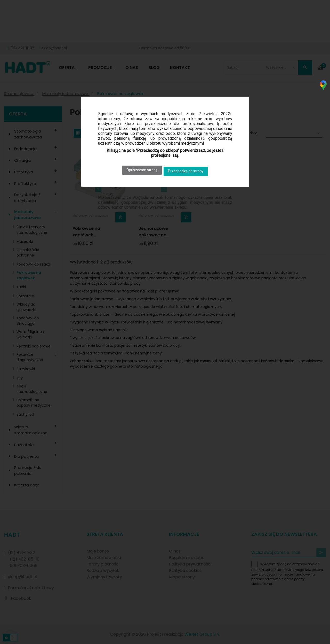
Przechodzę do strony (188, 169)
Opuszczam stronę (140, 169)
